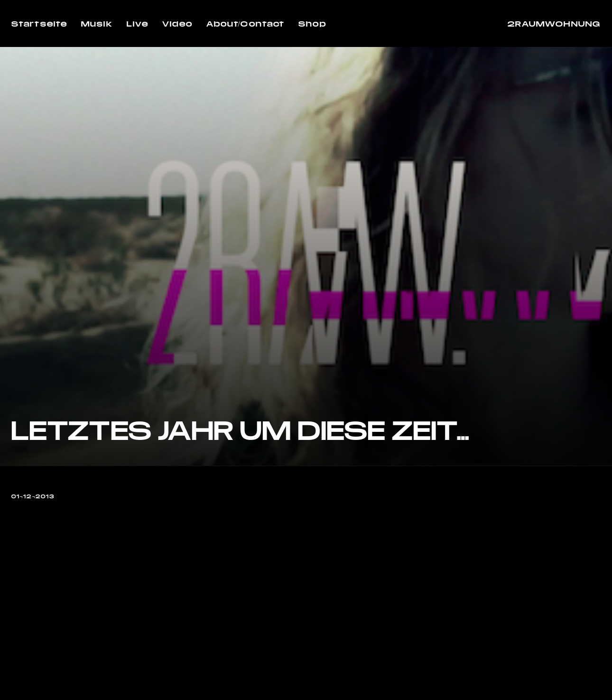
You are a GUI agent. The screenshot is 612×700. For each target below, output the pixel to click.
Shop (312, 23)
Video (177, 23)
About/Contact (246, 23)
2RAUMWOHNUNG (554, 23)
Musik (97, 23)
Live (138, 23)
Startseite (39, 23)
